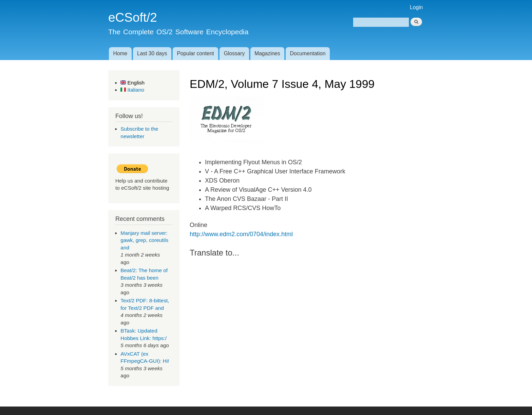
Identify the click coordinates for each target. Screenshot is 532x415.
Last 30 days (152, 53)
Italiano (132, 90)
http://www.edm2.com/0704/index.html (241, 234)
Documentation (308, 53)
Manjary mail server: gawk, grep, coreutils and (144, 240)
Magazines (267, 53)
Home (120, 53)
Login (416, 7)
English (132, 83)
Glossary (234, 53)
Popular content (195, 53)
